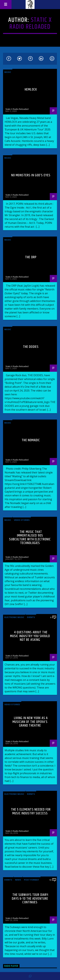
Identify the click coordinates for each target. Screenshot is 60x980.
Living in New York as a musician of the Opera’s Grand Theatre (30, 722)
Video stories (22, 520)
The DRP (31, 257)
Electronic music (14, 617)
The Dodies (31, 347)
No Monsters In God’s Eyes (31, 175)
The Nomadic (31, 440)
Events (31, 617)
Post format (32, 880)
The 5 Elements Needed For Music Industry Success (31, 811)
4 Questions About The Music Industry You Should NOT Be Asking (30, 636)
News (18, 880)
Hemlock (31, 90)
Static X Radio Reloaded (31, 23)
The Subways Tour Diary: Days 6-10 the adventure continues (31, 899)
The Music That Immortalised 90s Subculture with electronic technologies (30, 538)
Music (8, 72)
